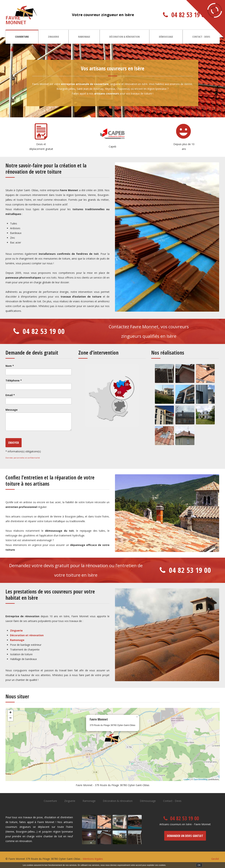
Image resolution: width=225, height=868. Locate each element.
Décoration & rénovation (124, 37)
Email (10, 395)
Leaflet (187, 779)
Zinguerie (53, 37)
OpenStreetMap (200, 779)
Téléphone (14, 380)
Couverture (22, 37)
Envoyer (14, 443)
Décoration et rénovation (27, 635)
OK (199, 865)
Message (12, 410)
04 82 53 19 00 (189, 15)
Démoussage (166, 37)
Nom (10, 366)
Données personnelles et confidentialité (23, 458)
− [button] (10, 718)
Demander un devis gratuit (185, 836)
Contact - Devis (201, 37)
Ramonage (84, 37)
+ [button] (10, 713)
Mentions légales (93, 859)
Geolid (215, 859)
